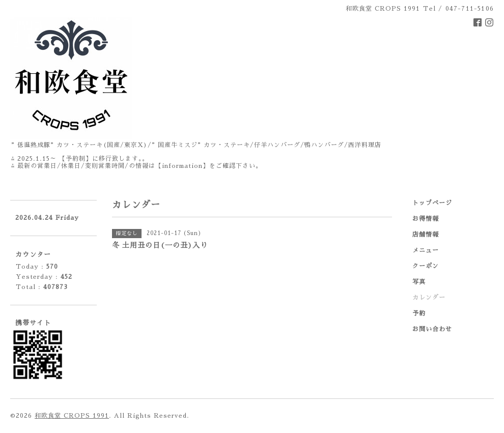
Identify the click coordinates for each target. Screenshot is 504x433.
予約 (419, 313)
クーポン (426, 266)
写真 (419, 282)
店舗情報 (426, 235)
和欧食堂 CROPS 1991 (72, 416)
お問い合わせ (432, 329)
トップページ (432, 203)
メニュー (426, 250)
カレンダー (429, 298)
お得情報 (426, 219)
